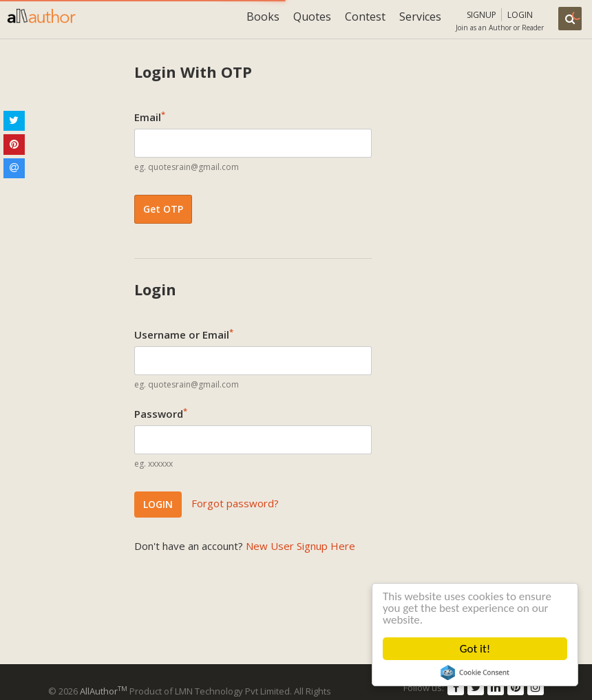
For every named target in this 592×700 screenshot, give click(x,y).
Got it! (475, 649)
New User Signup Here (300, 546)
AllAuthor (104, 691)
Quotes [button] (312, 17)
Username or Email (184, 334)
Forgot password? (235, 503)
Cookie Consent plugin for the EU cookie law (475, 672)
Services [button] (420, 17)
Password (161, 413)
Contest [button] (365, 17)
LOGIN (158, 504)
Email (150, 116)
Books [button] (263, 17)
